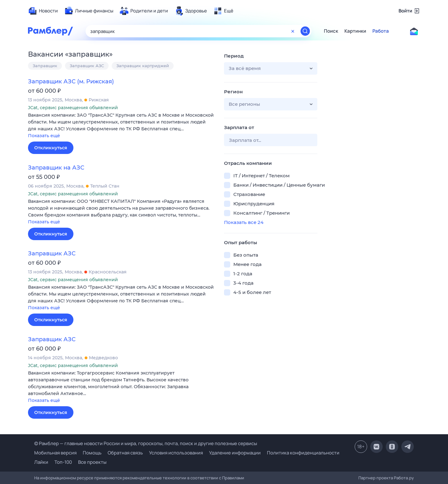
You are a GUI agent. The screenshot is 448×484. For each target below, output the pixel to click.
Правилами (233, 478)
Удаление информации (235, 453)
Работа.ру (404, 478)
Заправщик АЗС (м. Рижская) (71, 81)
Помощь (92, 453)
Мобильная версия (55, 453)
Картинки (355, 31)
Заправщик (45, 66)
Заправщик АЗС (87, 66)
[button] (121, 126)
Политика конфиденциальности (303, 453)
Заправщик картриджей (143, 66)
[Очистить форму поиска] (293, 31)
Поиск (331, 31)
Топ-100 (63, 462)
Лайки (41, 462)
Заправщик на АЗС (56, 168)
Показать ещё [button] (44, 136)
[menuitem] (43, 11)
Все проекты (92, 462)
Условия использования (176, 453)
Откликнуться (51, 148)
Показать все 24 (244, 222)
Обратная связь (125, 453)
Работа (381, 31)
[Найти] (305, 31)
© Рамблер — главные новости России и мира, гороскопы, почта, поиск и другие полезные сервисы (146, 443)
